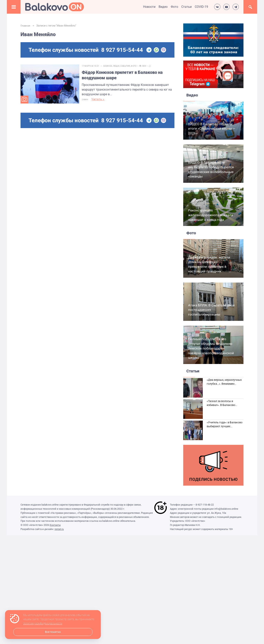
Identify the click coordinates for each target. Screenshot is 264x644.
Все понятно (53, 632)
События (128, 66)
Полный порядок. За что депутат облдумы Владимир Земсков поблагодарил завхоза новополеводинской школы (211, 348)
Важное (111, 66)
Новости (149, 7)
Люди (119, 66)
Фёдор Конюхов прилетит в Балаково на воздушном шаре (129, 75)
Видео (163, 7)
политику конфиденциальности (43, 623)
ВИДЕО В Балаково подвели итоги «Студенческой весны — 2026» (212, 129)
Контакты (55, 525)
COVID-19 (201, 7)
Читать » (101, 101)
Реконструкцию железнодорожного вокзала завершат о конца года (211, 215)
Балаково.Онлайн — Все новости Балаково (55, 7)
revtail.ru (59, 529)
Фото (174, 7)
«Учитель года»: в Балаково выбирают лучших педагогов (225, 426)
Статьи (186, 7)
